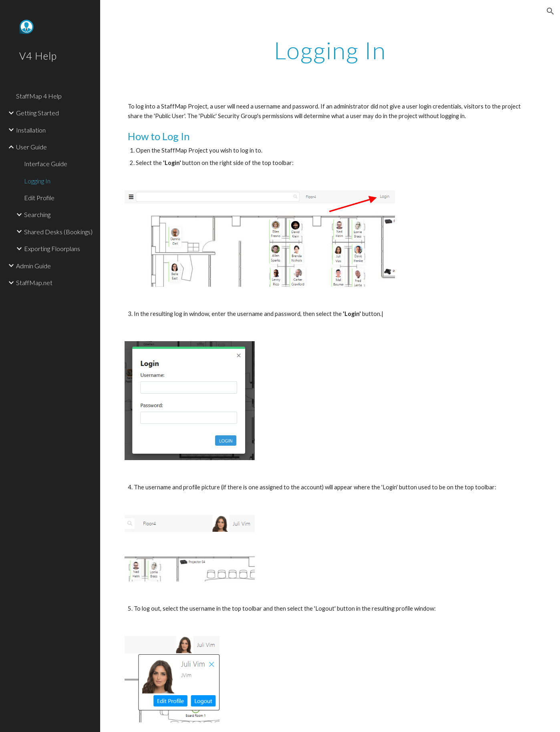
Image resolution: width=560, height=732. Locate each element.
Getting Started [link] (37, 113)
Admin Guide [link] (33, 266)
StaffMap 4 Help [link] (39, 96)
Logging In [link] (37, 181)
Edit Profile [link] (39, 198)
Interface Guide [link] (46, 164)
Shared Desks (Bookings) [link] (58, 232)
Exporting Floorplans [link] (52, 248)
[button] (550, 11)
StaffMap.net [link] (34, 283)
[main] (330, 50)
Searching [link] (37, 214)
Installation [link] (31, 130)
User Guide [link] (31, 147)
